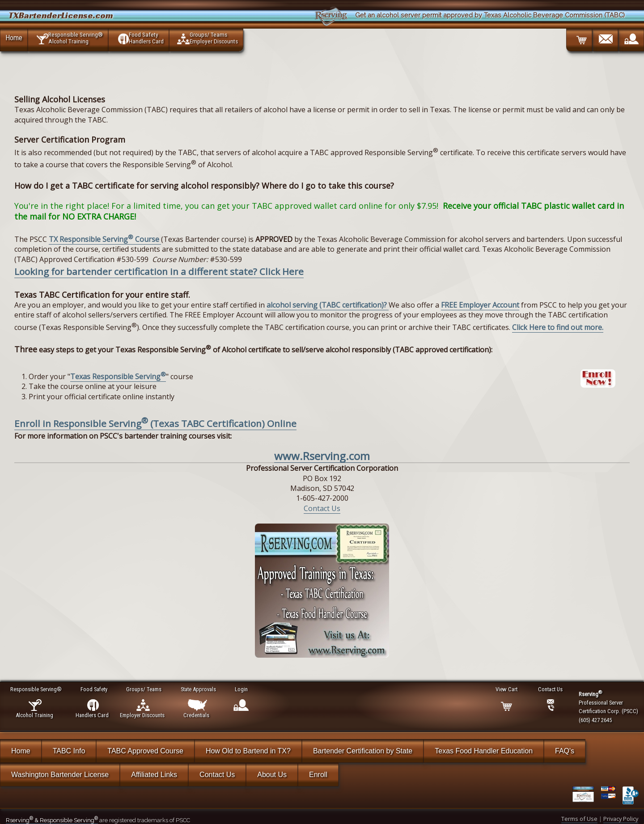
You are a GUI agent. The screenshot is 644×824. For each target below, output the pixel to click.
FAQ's (565, 751)
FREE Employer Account (480, 305)
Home (14, 38)
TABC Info (69, 751)
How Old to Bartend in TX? (248, 751)
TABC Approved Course (145, 751)
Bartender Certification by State (363, 751)
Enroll (318, 775)
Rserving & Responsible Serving (52, 820)
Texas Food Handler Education (484, 751)
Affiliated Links (154, 775)
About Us (272, 775)
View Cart (507, 689)
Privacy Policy (621, 819)
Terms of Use (579, 819)
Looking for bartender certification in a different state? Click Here (159, 271)
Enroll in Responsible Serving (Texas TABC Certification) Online (155, 423)
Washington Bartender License (60, 775)
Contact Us (322, 508)
